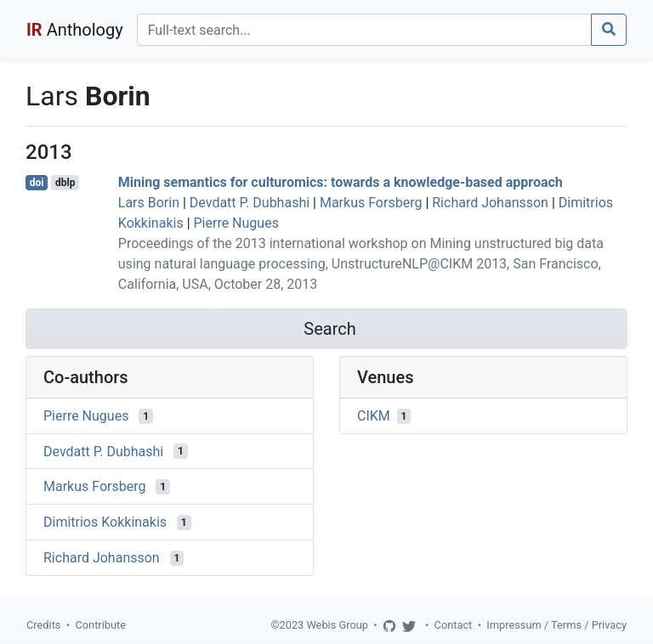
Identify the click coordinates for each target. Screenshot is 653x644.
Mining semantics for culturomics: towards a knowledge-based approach (341, 182)
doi (37, 183)
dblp (65, 183)
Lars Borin (149, 203)
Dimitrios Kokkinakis (105, 522)
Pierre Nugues (236, 223)
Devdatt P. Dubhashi (250, 203)
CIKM (374, 416)
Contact (454, 625)
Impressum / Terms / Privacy (556, 625)
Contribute (100, 625)
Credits (43, 625)
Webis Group (337, 625)
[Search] (364, 30)
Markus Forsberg (371, 203)
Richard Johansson (490, 203)
